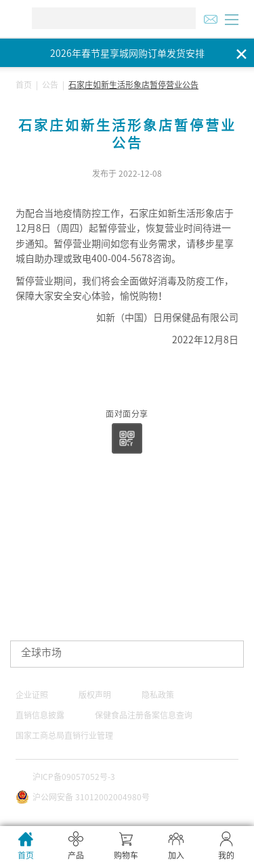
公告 (50, 85)
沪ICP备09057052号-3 (74, 777)
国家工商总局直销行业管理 (64, 735)
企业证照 (32, 695)
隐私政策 (158, 695)
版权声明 (95, 695)
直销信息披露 (40, 715)
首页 (24, 85)
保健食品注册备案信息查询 (144, 715)
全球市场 (41, 652)
